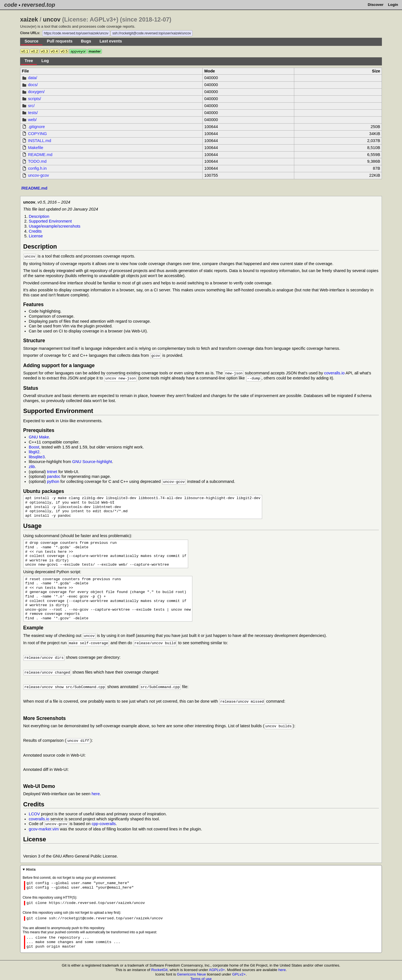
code (11, 5)
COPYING (37, 134)
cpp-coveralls (104, 820)
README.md (40, 155)
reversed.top (38, 5)
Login (393, 5)
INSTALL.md (40, 141)
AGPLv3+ (217, 966)
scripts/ (34, 99)
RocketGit (160, 966)
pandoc (54, 475)
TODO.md (37, 161)
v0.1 (25, 51)
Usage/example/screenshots (55, 226)
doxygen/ (36, 92)
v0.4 (54, 51)
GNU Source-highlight (92, 461)
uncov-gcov (38, 175)
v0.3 (45, 51)
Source (32, 41)
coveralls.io (334, 372)
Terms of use (201, 975)
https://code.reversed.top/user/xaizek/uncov (76, 33)
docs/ (33, 85)
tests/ (33, 113)
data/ (33, 78)
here (96, 790)
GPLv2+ (239, 970)
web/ (32, 120)
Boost (34, 446)
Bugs (86, 41)
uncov (52, 20)
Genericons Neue (192, 970)
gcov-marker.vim (44, 825)
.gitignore (36, 127)
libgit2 (34, 451)
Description (39, 216)
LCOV (34, 810)
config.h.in (37, 168)
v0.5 (64, 51)
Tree (29, 61)
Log (45, 61)
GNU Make (39, 436)
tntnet (52, 471)
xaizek (29, 20)
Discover (375, 5)
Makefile (36, 148)
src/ (31, 106)
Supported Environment (50, 221)
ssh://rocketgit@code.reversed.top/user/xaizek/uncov (152, 33)
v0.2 (34, 51)
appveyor (78, 51)
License (36, 236)
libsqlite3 (37, 456)
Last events (111, 41)
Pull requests (60, 41)
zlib (32, 466)
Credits (35, 231)
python (53, 480)
